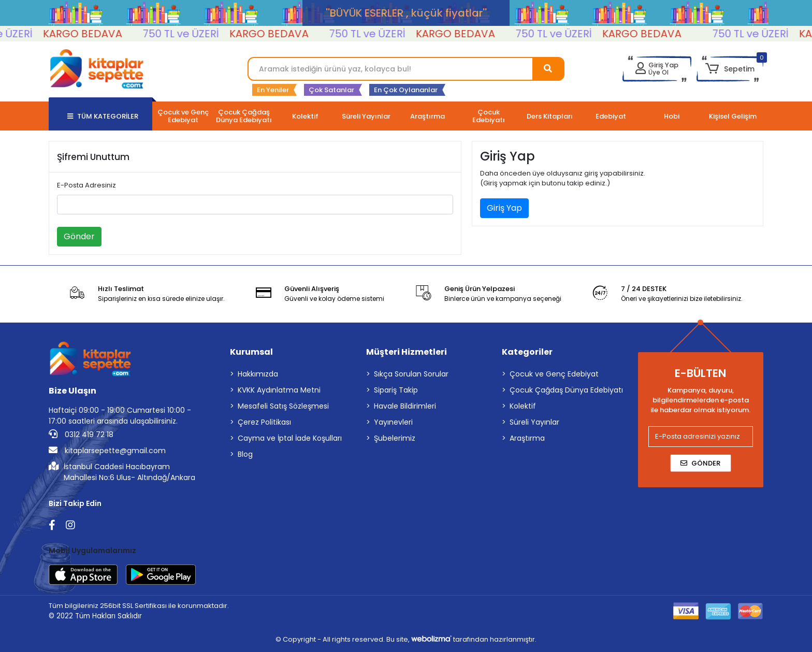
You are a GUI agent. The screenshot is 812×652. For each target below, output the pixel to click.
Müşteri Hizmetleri (407, 352)
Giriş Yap (504, 208)
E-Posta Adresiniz (86, 185)
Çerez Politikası (264, 422)
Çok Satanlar (331, 90)
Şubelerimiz (395, 438)
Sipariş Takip (396, 390)
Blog (245, 454)
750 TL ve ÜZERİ (189, 34)
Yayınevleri (393, 422)
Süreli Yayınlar (534, 422)
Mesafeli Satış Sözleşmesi (283, 406)
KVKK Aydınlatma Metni (279, 390)
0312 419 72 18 (81, 434)
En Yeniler (273, 90)
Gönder (79, 236)
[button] (730, 69)
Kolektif (523, 406)
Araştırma (527, 438)
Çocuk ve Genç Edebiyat (554, 374)
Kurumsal (251, 352)
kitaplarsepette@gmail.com (107, 451)
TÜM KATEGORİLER (103, 116)
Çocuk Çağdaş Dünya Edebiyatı (566, 390)
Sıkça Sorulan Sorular (411, 374)
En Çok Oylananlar (406, 90)
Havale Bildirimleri (405, 406)
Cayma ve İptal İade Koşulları (290, 438)
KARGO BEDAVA (91, 34)
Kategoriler (527, 352)
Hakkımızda (258, 374)
